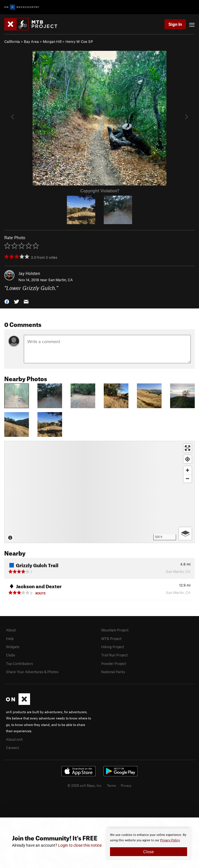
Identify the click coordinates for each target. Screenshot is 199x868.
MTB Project (111, 639)
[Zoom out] (188, 478)
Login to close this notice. (80, 845)
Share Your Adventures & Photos (32, 672)
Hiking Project (113, 647)
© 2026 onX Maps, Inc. (85, 785)
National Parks (113, 672)
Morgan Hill (52, 41)
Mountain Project (115, 630)
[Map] (99, 492)
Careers (12, 748)
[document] (149, 844)
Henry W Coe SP (79, 41)
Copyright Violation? (100, 191)
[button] (7, 301)
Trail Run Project (114, 655)
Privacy (126, 785)
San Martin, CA (61, 280)
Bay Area (31, 41)
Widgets (13, 647)
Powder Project (114, 663)
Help (10, 639)
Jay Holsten (29, 273)
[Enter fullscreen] (188, 448)
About (11, 630)
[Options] (185, 534)
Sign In (175, 24)
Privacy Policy (170, 840)
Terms (111, 785)
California (12, 41)
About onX (14, 739)
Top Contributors (19, 663)
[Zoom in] (188, 470)
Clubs (10, 655)
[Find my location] (188, 459)
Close (149, 852)
